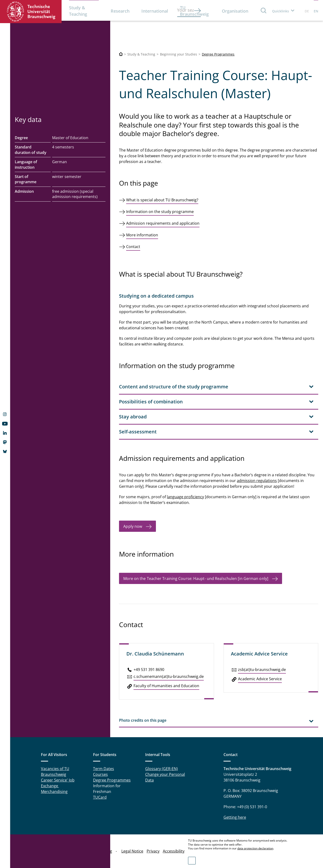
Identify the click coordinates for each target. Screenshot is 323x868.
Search (264, 10)
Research (120, 11)
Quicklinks (281, 11)
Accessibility (174, 851)
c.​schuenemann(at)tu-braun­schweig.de (169, 676)
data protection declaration (255, 848)
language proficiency (185, 497)
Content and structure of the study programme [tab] (174, 387)
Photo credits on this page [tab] (143, 720)
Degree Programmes (218, 54)
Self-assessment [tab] (138, 432)
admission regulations (257, 481)
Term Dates (104, 769)
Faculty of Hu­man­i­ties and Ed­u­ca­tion (166, 686)
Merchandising (54, 792)
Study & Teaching (78, 11)
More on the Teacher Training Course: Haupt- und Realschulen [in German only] (196, 579)
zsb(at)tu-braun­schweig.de (262, 670)
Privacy (153, 851)
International (155, 11)
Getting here (235, 817)
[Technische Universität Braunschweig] (121, 54)
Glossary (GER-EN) (161, 769)
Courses (100, 774)
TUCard (100, 797)
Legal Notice (132, 851)
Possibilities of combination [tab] (151, 402)
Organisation (235, 11)
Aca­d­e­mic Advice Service (260, 679)
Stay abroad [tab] (133, 417)
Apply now (133, 526)
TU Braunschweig (194, 11)
